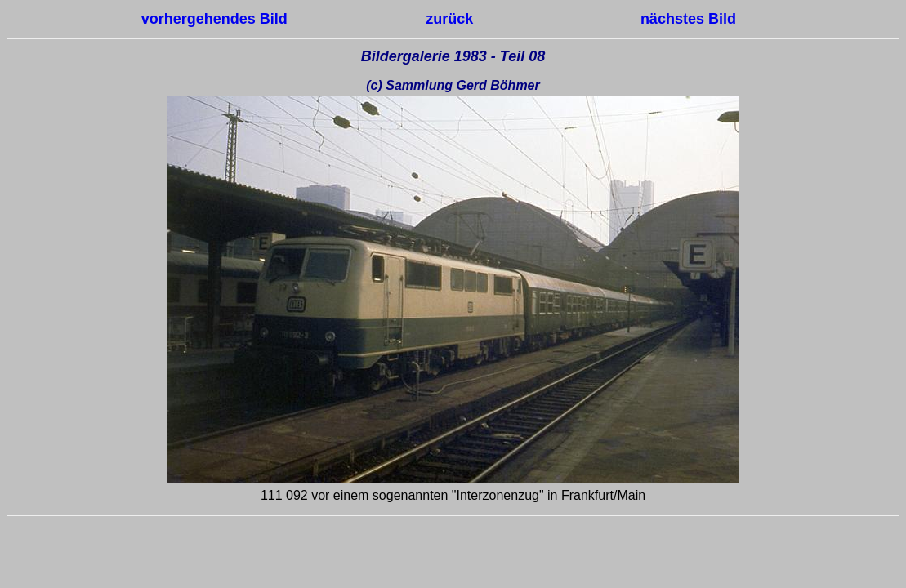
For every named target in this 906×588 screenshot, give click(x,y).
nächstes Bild (688, 19)
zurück (449, 19)
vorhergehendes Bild (214, 19)
